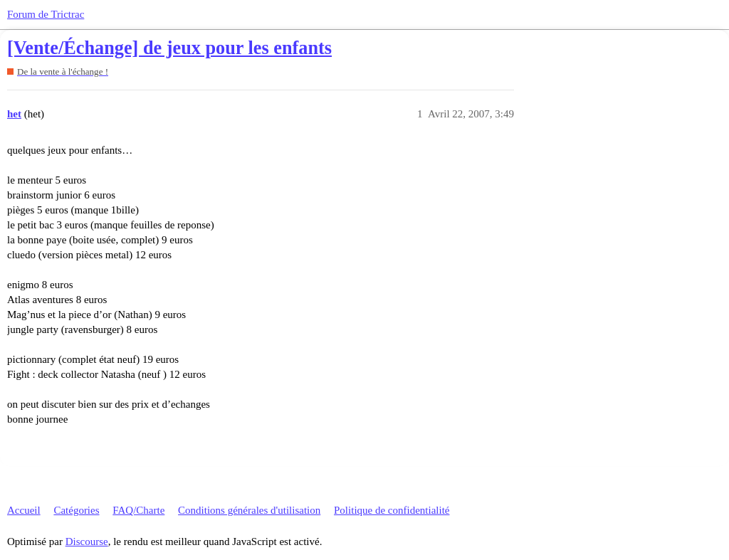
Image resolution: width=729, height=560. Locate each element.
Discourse (87, 541)
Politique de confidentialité (392, 510)
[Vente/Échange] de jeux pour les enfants (169, 48)
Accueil (24, 510)
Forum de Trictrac (46, 14)
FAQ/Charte (138, 510)
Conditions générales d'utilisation (249, 510)
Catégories (76, 510)
